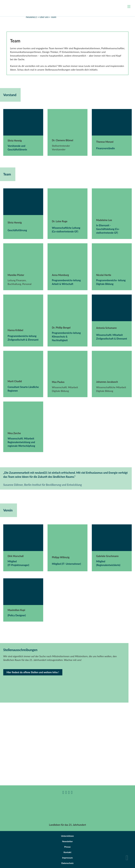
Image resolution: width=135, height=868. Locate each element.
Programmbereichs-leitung (66, 280)
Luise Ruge (62, 221)
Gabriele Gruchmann (107, 556)
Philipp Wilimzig (61, 557)
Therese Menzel (105, 142)
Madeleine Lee (104, 220)
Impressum (67, 858)
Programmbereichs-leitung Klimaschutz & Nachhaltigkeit (66, 337)
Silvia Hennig (15, 141)
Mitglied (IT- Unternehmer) (66, 564)
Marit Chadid (15, 381)
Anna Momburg (60, 275)
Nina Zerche (14, 433)
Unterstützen (67, 836)
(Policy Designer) (17, 615)
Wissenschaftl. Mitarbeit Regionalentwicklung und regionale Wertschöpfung (21, 442)
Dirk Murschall (16, 556)
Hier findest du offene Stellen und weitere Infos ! (33, 672)
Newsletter (67, 841)
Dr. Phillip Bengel (61, 328)
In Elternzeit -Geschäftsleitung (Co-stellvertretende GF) (108, 229)
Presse (67, 847)
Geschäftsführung (17, 230)
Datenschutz (67, 863)
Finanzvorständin (106, 148)
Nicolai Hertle (104, 275)
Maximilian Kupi (16, 610)
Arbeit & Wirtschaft (63, 284)
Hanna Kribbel (15, 330)
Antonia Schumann (106, 328)
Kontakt (67, 852)
